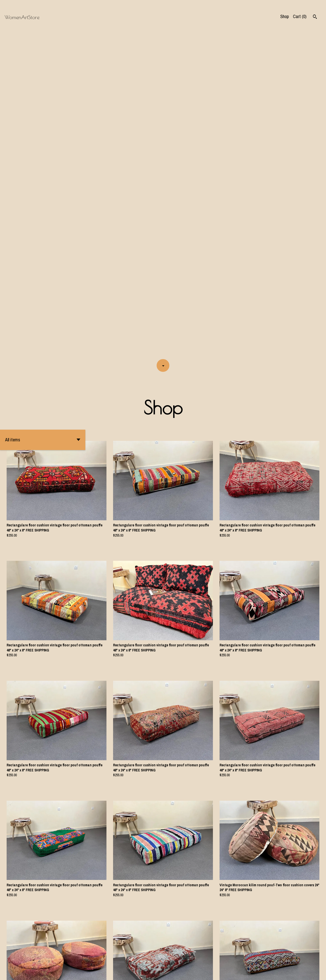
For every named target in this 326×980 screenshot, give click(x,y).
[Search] (315, 17)
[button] (43, 115)
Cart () (300, 16)
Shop (284, 16)
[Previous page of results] (133, 959)
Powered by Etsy (60, 972)
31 (187, 959)
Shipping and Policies (296, 972)
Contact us (266, 972)
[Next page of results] (194, 959)
